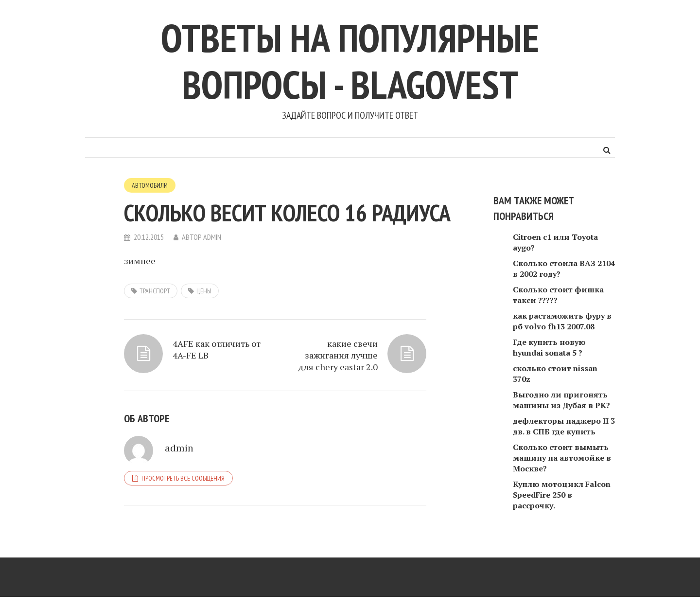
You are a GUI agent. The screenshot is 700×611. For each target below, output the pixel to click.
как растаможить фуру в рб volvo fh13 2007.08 (562, 321)
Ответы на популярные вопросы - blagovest (350, 61)
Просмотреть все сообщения (183, 478)
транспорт (155, 291)
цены (204, 291)
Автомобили (150, 185)
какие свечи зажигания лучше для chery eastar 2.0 (338, 355)
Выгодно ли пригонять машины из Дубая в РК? (561, 400)
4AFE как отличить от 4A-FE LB (217, 349)
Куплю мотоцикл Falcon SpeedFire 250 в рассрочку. (562, 495)
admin (212, 237)
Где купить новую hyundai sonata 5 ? (549, 347)
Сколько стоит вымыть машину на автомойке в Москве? (562, 458)
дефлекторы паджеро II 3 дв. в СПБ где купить (564, 426)
